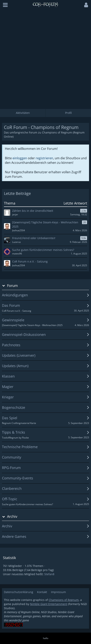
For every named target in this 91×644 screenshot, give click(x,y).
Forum (12, 286)
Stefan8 (49, 574)
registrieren (44, 158)
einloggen (20, 158)
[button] (5, 5)
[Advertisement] (45, 57)
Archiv (12, 516)
